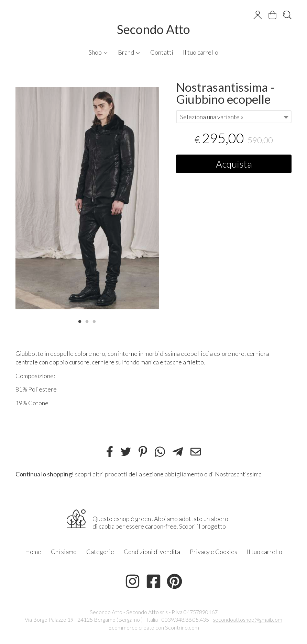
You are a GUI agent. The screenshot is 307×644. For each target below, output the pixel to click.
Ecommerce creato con (154, 627)
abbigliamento (184, 474)
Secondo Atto (153, 29)
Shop (98, 52)
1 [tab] (80, 321)
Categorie (100, 552)
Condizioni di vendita (152, 552)
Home (33, 552)
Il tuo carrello (201, 52)
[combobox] (234, 117)
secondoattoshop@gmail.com (248, 619)
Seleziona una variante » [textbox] (212, 117)
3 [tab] (94, 321)
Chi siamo (64, 552)
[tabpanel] (87, 198)
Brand (129, 52)
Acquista (234, 164)
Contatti (162, 52)
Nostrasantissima (238, 474)
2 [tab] (87, 321)
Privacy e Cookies (213, 552)
